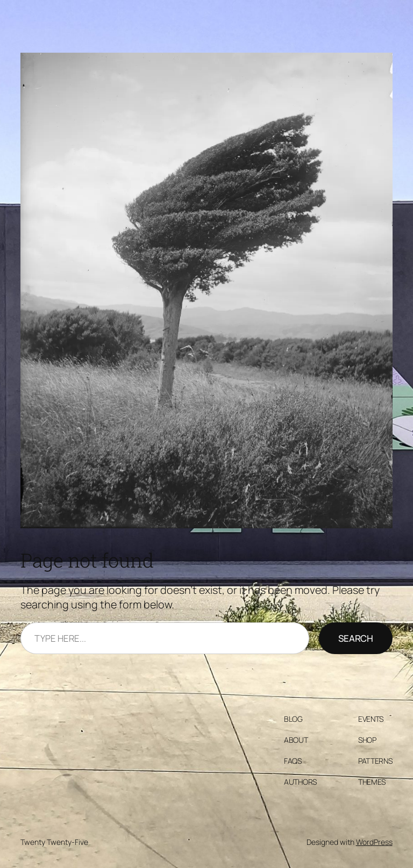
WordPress (374, 842)
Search (356, 638)
